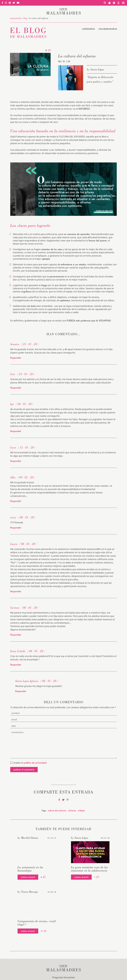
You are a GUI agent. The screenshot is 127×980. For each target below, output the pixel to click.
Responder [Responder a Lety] (16, 388)
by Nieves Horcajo (28, 892)
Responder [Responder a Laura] (16, 591)
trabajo (81, 810)
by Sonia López (96, 69)
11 (43, 931)
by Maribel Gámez (28, 838)
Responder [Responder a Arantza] (16, 358)
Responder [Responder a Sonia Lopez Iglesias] (21, 691)
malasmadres (16, 18)
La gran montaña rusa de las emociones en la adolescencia (89, 869)
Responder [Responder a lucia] (16, 461)
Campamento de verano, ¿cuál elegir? (37, 923)
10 (48, 50)
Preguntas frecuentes (63, 977)
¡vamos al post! (28, 877)
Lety (13, 374)
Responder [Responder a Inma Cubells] (16, 665)
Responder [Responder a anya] (16, 528)
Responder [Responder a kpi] (16, 431)
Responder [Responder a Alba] (16, 501)
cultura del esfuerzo (57, 810)
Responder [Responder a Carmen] (16, 635)
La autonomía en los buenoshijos (30, 869)
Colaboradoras (108, 29)
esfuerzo (72, 810)
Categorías (88, 29)
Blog (25, 18)
